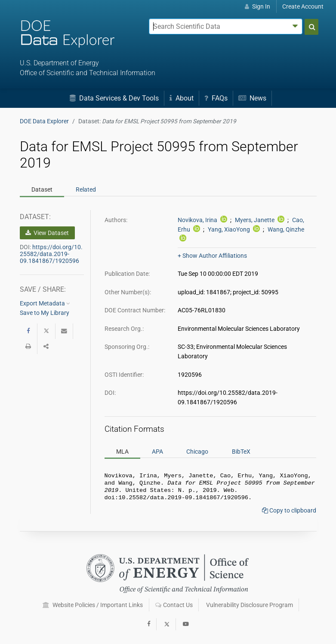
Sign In (257, 6)
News (252, 98)
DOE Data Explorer (44, 121)
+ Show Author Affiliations (212, 256)
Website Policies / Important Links (93, 605)
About (182, 98)
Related (86, 189)
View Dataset (47, 233)
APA (157, 452)
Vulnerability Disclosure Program (250, 605)
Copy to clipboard (289, 514)
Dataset (42, 189)
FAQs (216, 98)
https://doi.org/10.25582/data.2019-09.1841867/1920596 (51, 254)
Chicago (197, 452)
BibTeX (241, 452)
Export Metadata (45, 303)
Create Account (303, 6)
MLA (122, 452)
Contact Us (174, 605)
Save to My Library (45, 313)
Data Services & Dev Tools (114, 98)
